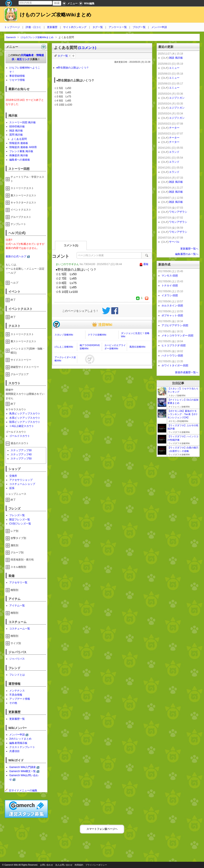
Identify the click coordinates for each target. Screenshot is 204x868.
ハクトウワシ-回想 (172, 356)
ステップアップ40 (21, 454)
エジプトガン (177, 98)
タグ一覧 (98, 27)
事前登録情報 (17, 76)
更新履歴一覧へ (189, 249)
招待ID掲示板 (17, 126)
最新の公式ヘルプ (16, 256)
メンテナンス (17, 691)
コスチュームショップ (22, 484)
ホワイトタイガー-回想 (175, 365)
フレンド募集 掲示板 (21, 151)
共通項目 (14, 751)
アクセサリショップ (21, 480)
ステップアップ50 (21, 459)
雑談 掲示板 (16, 131)
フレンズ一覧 (17, 515)
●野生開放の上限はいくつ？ (73, 68)
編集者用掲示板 (18, 743)
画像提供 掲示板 (19, 155)
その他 (13, 703)
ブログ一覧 (139, 27)
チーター (174, 128)
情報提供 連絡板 (19, 143)
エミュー (174, 68)
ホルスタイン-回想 (172, 306)
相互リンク (23, 59)
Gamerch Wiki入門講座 (23, 767)
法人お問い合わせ (64, 865)
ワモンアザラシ (178, 212)
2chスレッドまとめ (20, 739)
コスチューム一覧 (20, 629)
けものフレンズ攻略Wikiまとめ (56, 15)
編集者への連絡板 (20, 160)
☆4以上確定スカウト (22, 426)
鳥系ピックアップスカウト (25, 414)
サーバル (174, 242)
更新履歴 (52, 27)
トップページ (12, 27)
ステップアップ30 (21, 450)
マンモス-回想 (170, 276)
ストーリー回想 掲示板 (23, 122)
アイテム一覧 (17, 606)
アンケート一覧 (118, 27)
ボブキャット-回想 (172, 315)
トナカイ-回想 (170, 286)
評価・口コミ (33, 27)
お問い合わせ (47, 865)
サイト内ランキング (75, 27)
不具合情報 (16, 695)
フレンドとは (17, 675)
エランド (174, 152)
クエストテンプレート (22, 747)
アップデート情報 (20, 699)
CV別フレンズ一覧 (20, 524)
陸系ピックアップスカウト (25, 422)
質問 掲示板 (16, 135)
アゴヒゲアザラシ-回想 (175, 325)
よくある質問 (19, 139)
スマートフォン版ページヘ (102, 829)
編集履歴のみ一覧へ (187, 254)
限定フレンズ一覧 (20, 520)
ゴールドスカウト (20, 436)
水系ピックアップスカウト (25, 418)
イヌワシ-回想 (170, 295)
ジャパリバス (17, 659)
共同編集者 (27, 55)
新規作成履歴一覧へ (187, 372)
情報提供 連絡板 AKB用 (23, 147)
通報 (146, 264)
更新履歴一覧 (17, 719)
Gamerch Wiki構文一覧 (23, 771)
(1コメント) (87, 48)
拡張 (12, 488)
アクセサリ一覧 (18, 582)
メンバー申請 (159, 27)
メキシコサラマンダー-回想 (177, 336)
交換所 (13, 476)
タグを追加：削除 (73, 56)
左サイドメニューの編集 (21, 790)
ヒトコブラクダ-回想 (174, 345)
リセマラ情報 (17, 80)
